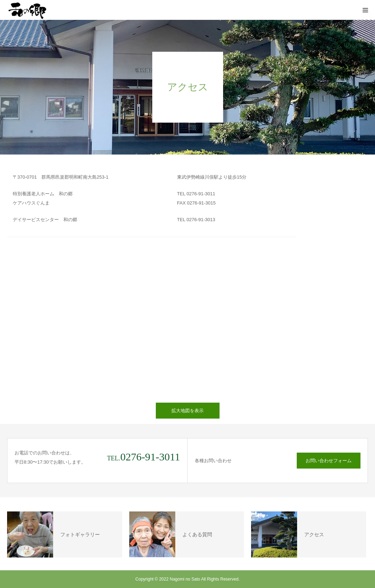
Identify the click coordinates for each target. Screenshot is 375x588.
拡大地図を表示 (187, 411)
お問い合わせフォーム (329, 461)
